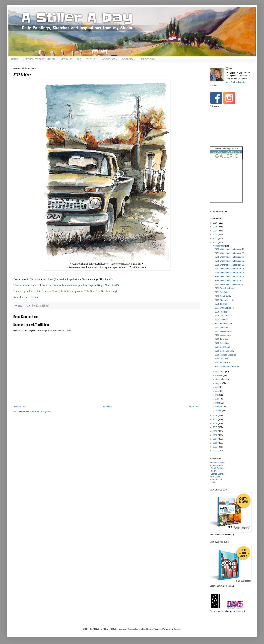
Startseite (107, 407)
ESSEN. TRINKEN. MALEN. (41, 59)
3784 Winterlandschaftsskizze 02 (229, 281)
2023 (216, 235)
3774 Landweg (221, 320)
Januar (219, 411)
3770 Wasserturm (223, 335)
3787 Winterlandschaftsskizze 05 (229, 269)
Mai (217, 395)
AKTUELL (16, 59)
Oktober (219, 375)
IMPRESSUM (148, 59)
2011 (216, 451)
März (218, 403)
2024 (216, 231)
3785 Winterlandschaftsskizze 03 (229, 277)
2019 (216, 419)
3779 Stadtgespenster (225, 300)
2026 (216, 223)
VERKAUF (66, 59)
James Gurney (218, 474)
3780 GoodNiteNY (223, 296)
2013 (216, 443)
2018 (216, 423)
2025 (216, 227)
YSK (213, 482)
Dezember (220, 246)
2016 (216, 431)
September (221, 379)
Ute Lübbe (216, 477)
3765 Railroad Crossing (225, 355)
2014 (216, 439)
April (218, 399)
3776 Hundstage (222, 312)
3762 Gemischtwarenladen (227, 367)
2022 (216, 238)
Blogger (177, 629)
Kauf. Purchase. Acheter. (27, 297)
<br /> (226, 184)
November (220, 372)
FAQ (79, 59)
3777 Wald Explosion (224, 308)
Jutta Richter (217, 480)
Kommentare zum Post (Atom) (38, 412)
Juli (217, 387)
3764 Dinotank (221, 359)
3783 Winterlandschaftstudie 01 (229, 284)
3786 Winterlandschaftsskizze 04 (229, 273)
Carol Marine (217, 466)
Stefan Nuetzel (218, 463)
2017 (216, 427)
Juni (217, 391)
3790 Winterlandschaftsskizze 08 (229, 257)
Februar (219, 407)
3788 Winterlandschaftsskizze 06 (229, 265)
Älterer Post (194, 407)
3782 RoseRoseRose (224, 288)
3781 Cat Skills (222, 292)
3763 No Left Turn (223, 363)
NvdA (214, 471)
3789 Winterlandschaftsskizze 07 (229, 261)
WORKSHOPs (109, 59)
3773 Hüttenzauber (223, 324)
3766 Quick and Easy (224, 351)
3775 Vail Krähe (222, 316)
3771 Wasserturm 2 (224, 331)
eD (230, 69)
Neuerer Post (20, 407)
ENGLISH (91, 59)
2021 (216, 242)
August (219, 383)
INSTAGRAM (128, 59)
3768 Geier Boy (222, 343)
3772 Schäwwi (221, 327)
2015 (216, 435)
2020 (216, 416)
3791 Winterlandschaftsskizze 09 (229, 253)
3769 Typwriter (221, 339)
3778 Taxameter (222, 304)
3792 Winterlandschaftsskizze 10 (229, 249)
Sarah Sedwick (218, 468)
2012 (216, 447)
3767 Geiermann (222, 347)
